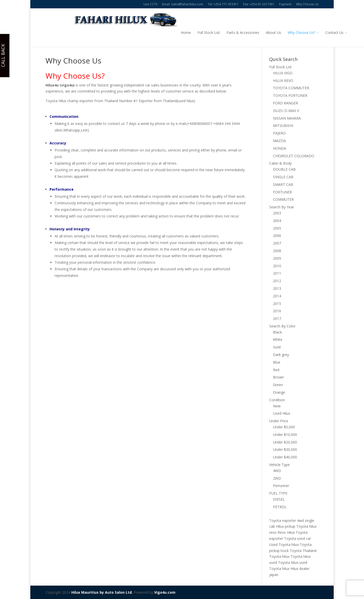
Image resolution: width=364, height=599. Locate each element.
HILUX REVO (283, 81)
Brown (278, 377)
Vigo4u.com (165, 592)
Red (276, 370)
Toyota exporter (283, 520)
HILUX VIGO (283, 73)
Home (157, 32)
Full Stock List (180, 32)
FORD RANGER (286, 103)
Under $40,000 (285, 457)
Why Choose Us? (273, 32)
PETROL (280, 507)
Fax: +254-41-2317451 (259, 4)
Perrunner (281, 486)
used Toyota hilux (284, 562)
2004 (277, 221)
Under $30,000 (285, 449)
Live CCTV (151, 4)
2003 (277, 213)
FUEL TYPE (278, 493)
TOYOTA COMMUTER (291, 88)
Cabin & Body (280, 163)
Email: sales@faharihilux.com (183, 4)
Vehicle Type (279, 465)
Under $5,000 (284, 427)
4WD (277, 471)
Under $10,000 (285, 435)
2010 (277, 266)
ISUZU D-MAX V (286, 111)
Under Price (279, 421)
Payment (285, 4)
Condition (277, 400)
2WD (277, 478)
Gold (277, 347)
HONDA (280, 148)
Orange (279, 392)
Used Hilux (282, 413)
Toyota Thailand (303, 551)
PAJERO (279, 133)
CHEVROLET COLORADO (294, 156)
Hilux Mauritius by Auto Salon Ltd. (102, 592)
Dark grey (281, 355)
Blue (277, 362)
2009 (277, 258)
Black (277, 332)
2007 (277, 243)
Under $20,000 (285, 442)
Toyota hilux (279, 556)
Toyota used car (298, 538)
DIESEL (279, 499)
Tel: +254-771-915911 (223, 4)
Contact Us (306, 32)
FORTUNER (282, 192)
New (277, 406)
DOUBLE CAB (284, 169)
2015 (277, 304)
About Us (245, 32)
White (278, 339)
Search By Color (282, 326)
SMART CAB (283, 184)
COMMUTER (283, 199)
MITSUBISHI (283, 126)
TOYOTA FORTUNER (290, 95)
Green (278, 385)
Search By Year (282, 207)
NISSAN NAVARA (287, 118)
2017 (277, 318)
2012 (277, 281)
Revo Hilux (286, 532)
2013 (277, 288)
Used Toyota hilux (284, 545)
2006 (277, 236)
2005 (277, 228)
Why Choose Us (307, 4)
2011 (277, 273)
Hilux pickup (286, 526)
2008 (277, 251)
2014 (277, 296)
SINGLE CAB (283, 177)
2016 (277, 311)
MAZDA (279, 141)
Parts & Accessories (214, 32)
